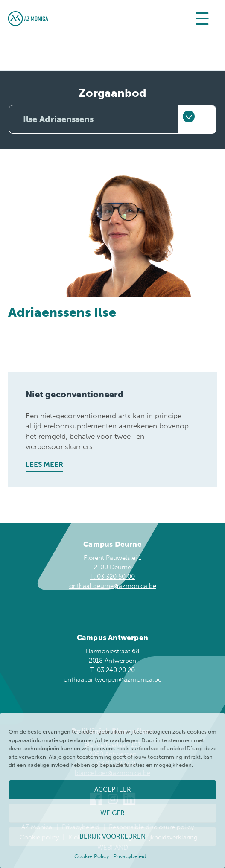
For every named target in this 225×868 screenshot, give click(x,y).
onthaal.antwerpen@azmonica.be (112, 679)
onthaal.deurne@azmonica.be (113, 586)
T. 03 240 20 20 (112, 670)
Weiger (112, 813)
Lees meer (44, 464)
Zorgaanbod (112, 93)
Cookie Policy (92, 856)
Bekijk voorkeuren (112, 836)
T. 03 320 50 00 (112, 577)
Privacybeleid (130, 856)
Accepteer (113, 789)
